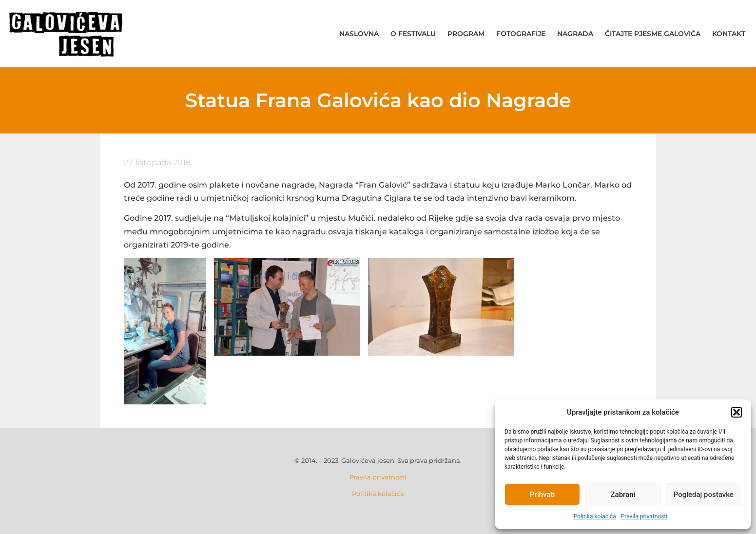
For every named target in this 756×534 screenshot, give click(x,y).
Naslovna (359, 34)
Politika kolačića (595, 516)
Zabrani (623, 495)
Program (466, 34)
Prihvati (542, 495)
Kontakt (729, 34)
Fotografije (521, 34)
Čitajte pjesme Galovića (653, 34)
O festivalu (413, 34)
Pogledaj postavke (704, 495)
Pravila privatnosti (644, 516)
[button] (737, 412)
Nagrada (575, 34)
